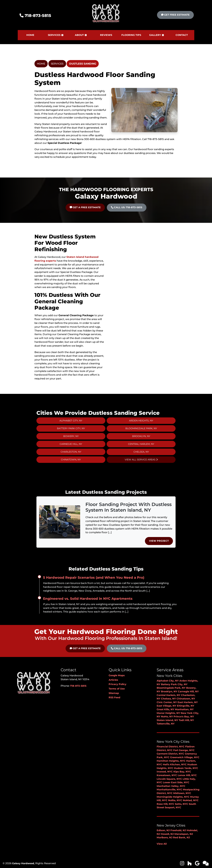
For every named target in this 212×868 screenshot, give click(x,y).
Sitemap (114, 693)
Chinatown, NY (186, 699)
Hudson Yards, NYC (186, 768)
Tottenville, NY (166, 724)
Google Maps (117, 675)
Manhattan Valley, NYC (171, 786)
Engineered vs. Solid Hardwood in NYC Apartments (88, 599)
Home (41, 64)
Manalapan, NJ (184, 834)
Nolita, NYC (175, 800)
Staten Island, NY (167, 720)
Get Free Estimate (175, 15)
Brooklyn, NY (169, 691)
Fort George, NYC (184, 750)
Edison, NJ (163, 830)
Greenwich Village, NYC (185, 757)
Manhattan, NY (184, 709)
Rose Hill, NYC (165, 804)
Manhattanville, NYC (169, 790)
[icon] (182, 864)
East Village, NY (166, 706)
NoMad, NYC (191, 800)
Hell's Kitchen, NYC (175, 764)
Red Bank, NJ (182, 837)
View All (162, 844)
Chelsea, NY (168, 699)
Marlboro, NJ (165, 837)
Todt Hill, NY (186, 720)
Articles (113, 680)
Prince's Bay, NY (184, 717)
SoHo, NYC (182, 804)
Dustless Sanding (83, 64)
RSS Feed (114, 697)
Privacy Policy (118, 684)
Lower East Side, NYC (176, 782)
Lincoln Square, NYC (169, 779)
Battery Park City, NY (174, 684)
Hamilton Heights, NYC (171, 761)
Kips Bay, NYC (182, 772)
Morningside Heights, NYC (173, 797)
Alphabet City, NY (168, 681)
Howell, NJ (167, 834)
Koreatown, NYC (167, 775)
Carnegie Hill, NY (188, 691)
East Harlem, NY (188, 702)
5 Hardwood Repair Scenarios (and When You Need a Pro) (94, 578)
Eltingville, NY (186, 706)
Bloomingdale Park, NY (171, 688)
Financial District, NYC (171, 747)
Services (57, 64)
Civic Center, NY (167, 702)
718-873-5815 (35, 16)
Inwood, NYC (165, 772)
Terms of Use (117, 689)
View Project (159, 541)
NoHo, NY (167, 717)
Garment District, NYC (170, 754)
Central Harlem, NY (169, 695)
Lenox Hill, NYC (187, 775)
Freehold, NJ (178, 830)
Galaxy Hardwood (23, 863)
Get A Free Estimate (85, 648)
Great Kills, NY (165, 709)
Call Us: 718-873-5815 (127, 648)
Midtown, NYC (182, 793)
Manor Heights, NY (168, 713)
